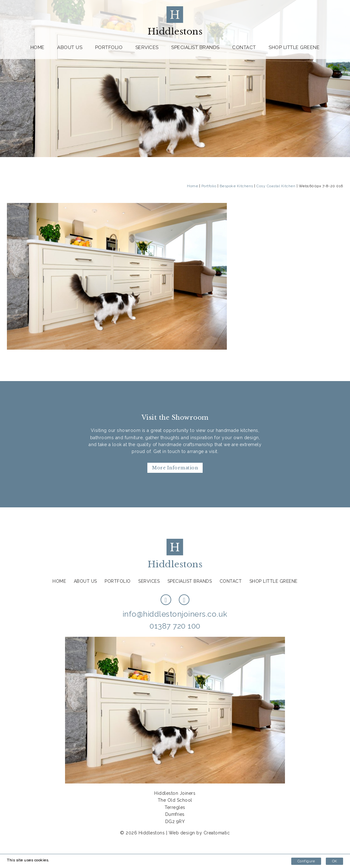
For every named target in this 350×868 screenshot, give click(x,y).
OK (334, 861)
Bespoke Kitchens (236, 186)
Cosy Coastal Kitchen (276, 186)
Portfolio (109, 47)
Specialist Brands (195, 47)
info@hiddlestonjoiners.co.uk (175, 614)
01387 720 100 (175, 626)
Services (147, 47)
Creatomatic (217, 833)
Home (38, 47)
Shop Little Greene (294, 47)
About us (70, 47)
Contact (244, 47)
